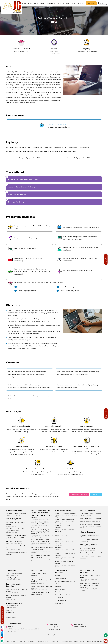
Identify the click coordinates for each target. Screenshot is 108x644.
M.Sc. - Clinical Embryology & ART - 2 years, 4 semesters (42, 558)
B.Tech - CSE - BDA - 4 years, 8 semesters (66, 564)
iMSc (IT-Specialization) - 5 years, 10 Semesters (17, 591)
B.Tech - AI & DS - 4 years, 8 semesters (66, 527)
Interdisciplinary (11, 617)
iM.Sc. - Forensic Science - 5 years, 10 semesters (42, 517)
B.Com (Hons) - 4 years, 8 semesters (91, 514)
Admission (91, 3)
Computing (9, 615)
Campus (30, 3)
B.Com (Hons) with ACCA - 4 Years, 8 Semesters (91, 520)
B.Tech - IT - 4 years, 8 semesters (66, 521)
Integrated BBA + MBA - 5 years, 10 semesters (91, 578)
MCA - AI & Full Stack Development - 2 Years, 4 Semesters (91, 555)
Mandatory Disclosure (54, 635)
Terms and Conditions (44, 641)
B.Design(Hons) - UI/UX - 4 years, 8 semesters (42, 582)
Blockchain (58, 586)
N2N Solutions (98, 641)
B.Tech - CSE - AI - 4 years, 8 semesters (66, 548)
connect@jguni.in (54, 627)
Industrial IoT (59, 598)
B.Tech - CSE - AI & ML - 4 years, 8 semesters (66, 556)
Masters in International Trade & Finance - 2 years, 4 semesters (17, 548)
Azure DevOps (59, 604)
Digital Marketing (60, 589)
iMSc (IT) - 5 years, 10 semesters (91, 540)
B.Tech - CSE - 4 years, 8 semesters (66, 515)
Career (73, 3)
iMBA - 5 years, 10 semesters (17, 519)
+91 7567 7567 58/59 (80, 627)
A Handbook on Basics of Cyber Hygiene (72, 641)
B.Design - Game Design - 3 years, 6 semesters (42, 588)
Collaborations (50, 3)
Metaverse (58, 575)
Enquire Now (106, 414)
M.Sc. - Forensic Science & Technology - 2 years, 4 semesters (42, 550)
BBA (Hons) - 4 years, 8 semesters (17, 514)
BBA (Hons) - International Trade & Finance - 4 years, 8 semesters (17, 537)
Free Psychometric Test (2, 615)
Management (10, 613)
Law (7, 620)
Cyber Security (59, 592)
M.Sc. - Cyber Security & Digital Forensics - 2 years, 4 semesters (42, 542)
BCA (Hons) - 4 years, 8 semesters (91, 536)
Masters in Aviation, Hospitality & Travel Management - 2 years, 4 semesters (91, 587)
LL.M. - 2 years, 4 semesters (17, 574)
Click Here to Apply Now (79, 495)
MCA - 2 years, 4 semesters (91, 549)
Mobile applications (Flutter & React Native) (66, 582)
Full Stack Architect (61, 601)
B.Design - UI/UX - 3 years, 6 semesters (42, 575)
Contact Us (80, 3)
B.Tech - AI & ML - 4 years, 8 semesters (66, 534)
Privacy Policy (55, 641)
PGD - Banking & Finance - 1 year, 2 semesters (17, 553)
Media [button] (67, 3)
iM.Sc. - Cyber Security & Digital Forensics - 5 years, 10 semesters (42, 524)
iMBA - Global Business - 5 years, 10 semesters (17, 524)
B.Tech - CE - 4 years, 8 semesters (66, 541)
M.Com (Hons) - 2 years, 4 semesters (91, 526)
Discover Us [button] (60, 3)
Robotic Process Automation (63, 595)
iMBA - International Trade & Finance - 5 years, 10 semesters (17, 531)
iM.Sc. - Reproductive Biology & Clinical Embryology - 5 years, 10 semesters (42, 533)
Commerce (9, 610)
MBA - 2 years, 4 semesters (17, 542)
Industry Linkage (39, 3)
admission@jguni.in (55, 629)
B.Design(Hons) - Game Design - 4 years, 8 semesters (42, 594)
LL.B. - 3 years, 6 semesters (17, 579)
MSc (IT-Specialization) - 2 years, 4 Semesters (17, 597)
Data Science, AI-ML (61, 578)
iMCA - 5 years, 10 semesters (91, 545)
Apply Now (106, 259)
